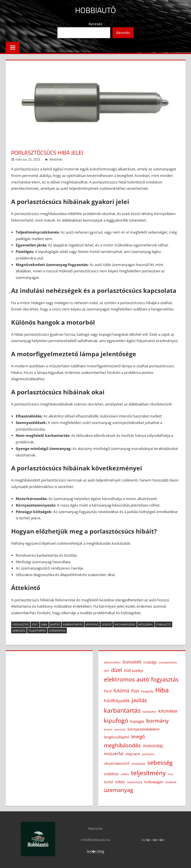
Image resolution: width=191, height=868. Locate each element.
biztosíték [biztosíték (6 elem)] (132, 662)
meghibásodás (125, 625)
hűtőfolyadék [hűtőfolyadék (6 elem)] (117, 701)
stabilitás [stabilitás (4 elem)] (111, 774)
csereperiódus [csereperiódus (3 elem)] (168, 662)
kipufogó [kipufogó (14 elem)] (116, 721)
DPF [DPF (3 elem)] (107, 671)
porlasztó (164, 625)
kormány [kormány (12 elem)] (157, 721)
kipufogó (92, 625)
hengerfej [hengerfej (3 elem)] (147, 691)
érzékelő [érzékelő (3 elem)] (171, 782)
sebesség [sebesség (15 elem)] (160, 762)
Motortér (56, 159)
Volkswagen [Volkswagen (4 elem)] (154, 782)
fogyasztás (21, 625)
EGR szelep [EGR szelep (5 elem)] (133, 670)
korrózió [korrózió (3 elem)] (120, 729)
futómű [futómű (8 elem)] (121, 691)
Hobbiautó (95, 10)
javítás (55, 625)
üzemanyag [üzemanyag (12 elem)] (119, 790)
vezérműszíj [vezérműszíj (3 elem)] (134, 782)
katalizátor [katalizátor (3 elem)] (149, 712)
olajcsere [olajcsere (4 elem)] (133, 754)
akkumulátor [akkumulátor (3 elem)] (112, 662)
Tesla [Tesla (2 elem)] (170, 774)
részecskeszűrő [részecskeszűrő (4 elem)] (117, 763)
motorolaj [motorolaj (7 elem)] (153, 746)
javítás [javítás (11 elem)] (139, 700)
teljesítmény (37, 631)
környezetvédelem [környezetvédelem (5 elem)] (144, 729)
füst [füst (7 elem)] (135, 691)
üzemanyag (57, 631)
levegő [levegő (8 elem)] (138, 737)
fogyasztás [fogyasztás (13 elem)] (165, 679)
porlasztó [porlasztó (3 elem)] (148, 754)
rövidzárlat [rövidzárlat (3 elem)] (138, 764)
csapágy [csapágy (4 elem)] (150, 662)
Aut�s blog (95, 851)
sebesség (19, 631)
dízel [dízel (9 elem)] (117, 670)
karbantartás (73, 625)
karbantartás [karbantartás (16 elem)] (122, 710)
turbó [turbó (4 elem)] (109, 782)
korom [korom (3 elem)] (108, 729)
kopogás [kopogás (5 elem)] (137, 721)
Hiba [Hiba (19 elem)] (162, 690)
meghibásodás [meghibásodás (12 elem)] (122, 745)
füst (35, 625)
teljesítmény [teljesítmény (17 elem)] (148, 773)
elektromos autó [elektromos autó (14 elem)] (126, 679)
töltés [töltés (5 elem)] (120, 782)
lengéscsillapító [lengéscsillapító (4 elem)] (117, 737)
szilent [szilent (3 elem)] (125, 774)
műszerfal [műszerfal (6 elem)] (114, 754)
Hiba (44, 625)
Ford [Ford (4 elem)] (108, 691)
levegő (107, 625)
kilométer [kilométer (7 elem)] (168, 711)
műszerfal (146, 625)
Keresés (95, 24)
